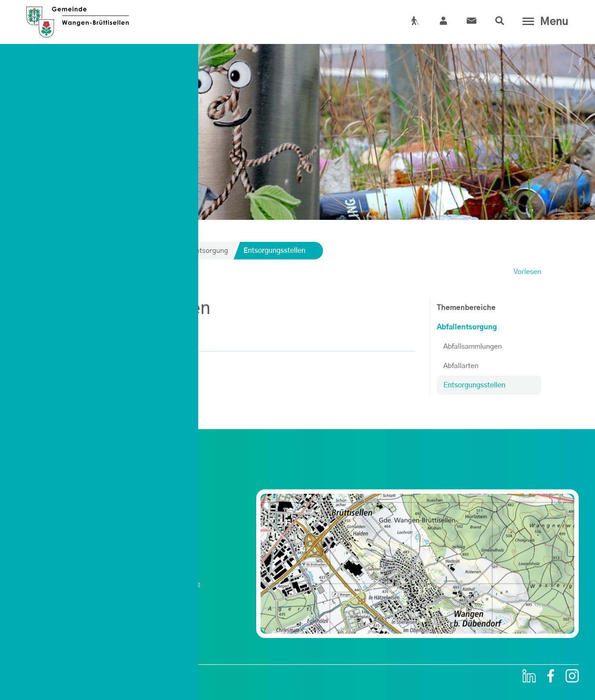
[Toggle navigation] (543, 22)
